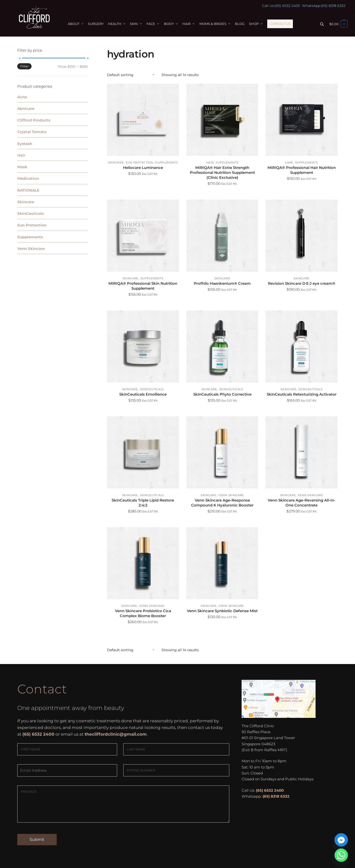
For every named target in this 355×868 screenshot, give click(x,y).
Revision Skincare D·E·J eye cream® (302, 283)
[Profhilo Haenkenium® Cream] (222, 236)
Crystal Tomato (32, 132)
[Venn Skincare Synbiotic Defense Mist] (222, 563)
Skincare (116, 162)
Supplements (167, 162)
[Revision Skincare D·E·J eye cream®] (302, 236)
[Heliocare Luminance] (143, 120)
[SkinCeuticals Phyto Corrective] (222, 346)
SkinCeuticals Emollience (143, 394)
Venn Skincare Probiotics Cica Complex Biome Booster (143, 613)
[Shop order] (133, 75)
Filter (24, 66)
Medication (28, 178)
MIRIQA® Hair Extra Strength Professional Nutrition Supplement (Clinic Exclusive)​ (222, 172)
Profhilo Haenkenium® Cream (222, 283)
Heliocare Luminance (143, 168)
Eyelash (25, 144)
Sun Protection (139, 162)
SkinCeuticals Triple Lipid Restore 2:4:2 (143, 503)
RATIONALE (28, 190)
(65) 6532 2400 (287, 6)
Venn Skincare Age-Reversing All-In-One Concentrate (302, 503)
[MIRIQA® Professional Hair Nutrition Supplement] (302, 120)
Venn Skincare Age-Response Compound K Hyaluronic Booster (222, 503)
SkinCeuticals (152, 389)
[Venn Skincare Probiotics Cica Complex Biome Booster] (143, 563)
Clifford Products (34, 120)
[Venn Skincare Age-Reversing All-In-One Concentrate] (302, 452)
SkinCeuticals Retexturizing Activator (302, 394)
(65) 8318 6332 (333, 6)
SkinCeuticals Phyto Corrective (222, 394)
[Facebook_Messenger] (341, 840)
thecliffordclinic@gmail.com (116, 734)
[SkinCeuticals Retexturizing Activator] (302, 346)
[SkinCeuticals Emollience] (143, 346)
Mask (22, 167)
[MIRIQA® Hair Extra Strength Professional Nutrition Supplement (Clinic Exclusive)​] (222, 120)
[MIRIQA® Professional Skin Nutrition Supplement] (143, 236)
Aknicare (26, 109)
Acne (22, 97)
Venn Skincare (231, 495)
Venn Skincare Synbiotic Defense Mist (222, 611)
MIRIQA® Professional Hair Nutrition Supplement (302, 170)
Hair (210, 162)
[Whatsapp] (341, 855)
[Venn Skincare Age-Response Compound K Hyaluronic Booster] (222, 452)
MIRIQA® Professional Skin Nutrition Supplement (143, 286)
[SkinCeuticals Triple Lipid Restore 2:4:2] (143, 452)
